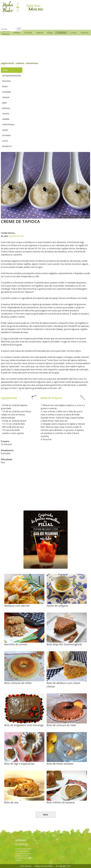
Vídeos (17, 33)
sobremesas (32, 63)
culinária (20, 63)
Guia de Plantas (6, 33)
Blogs (50, 33)
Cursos (73, 33)
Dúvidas (28, 33)
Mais (46, 815)
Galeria (40, 33)
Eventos (85, 33)
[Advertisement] (46, 490)
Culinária (61, 33)
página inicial (7, 63)
